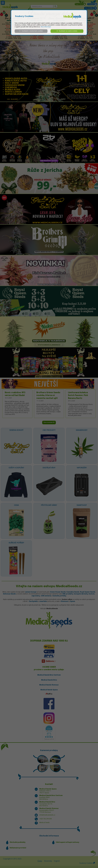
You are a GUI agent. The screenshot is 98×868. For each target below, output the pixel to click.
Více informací (46, 27)
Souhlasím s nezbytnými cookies (31, 31)
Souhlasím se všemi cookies (67, 31)
